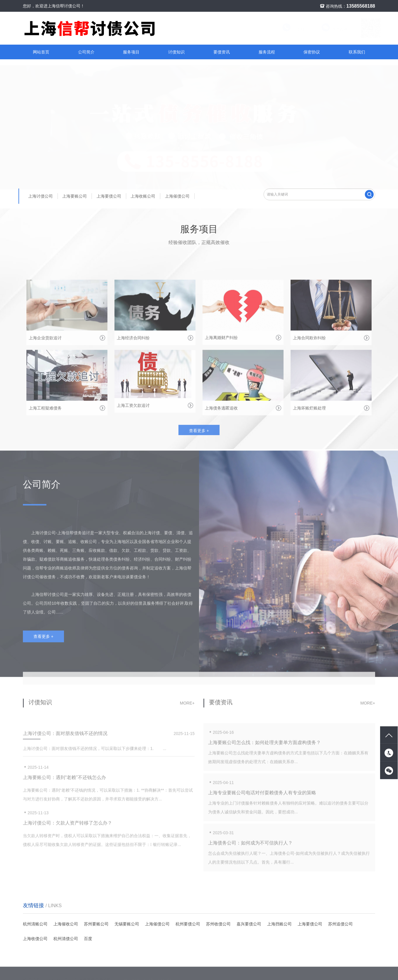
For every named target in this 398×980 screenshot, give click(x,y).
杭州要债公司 (188, 924)
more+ (187, 705)
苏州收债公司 (218, 924)
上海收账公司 (143, 196)
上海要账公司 (75, 196)
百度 (88, 939)
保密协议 (312, 52)
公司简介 (86, 52)
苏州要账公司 (96, 924)
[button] (197, 176)
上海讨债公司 (41, 196)
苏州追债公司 (340, 924)
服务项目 (131, 52)
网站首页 (41, 52)
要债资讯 (222, 52)
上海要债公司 (109, 196)
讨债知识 (290, 29)
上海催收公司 (66, 924)
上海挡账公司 (279, 924)
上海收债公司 (35, 939)
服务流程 (267, 52)
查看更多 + (199, 433)
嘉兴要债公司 (249, 924)
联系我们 (357, 52)
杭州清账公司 (35, 924)
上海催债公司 (177, 196)
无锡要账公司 (127, 924)
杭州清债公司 (66, 939)
